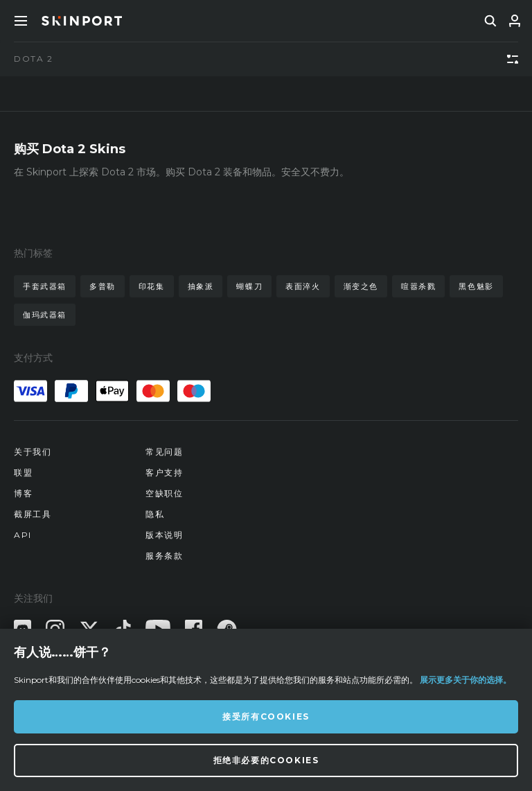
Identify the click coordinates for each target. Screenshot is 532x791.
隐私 (155, 514)
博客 (23, 493)
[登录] (515, 21)
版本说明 (164, 535)
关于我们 (33, 452)
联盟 (23, 472)
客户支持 (164, 472)
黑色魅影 (476, 286)
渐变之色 (361, 286)
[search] (490, 21)
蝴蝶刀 (249, 286)
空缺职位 (164, 493)
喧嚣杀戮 (418, 286)
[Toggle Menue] (21, 21)
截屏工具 (33, 514)
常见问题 (164, 452)
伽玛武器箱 (45, 315)
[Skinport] (82, 21)
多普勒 (103, 286)
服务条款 (164, 556)
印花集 (152, 286)
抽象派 (201, 286)
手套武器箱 (45, 286)
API (23, 535)
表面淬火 (303, 286)
